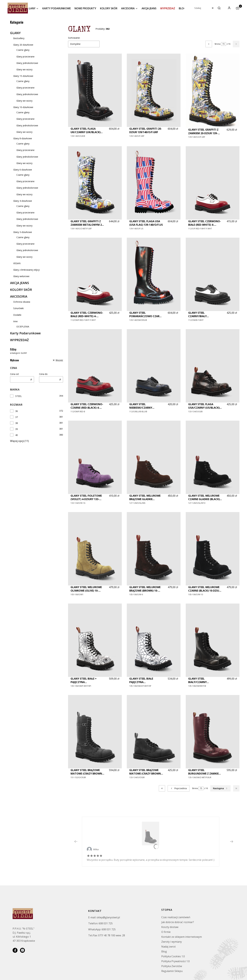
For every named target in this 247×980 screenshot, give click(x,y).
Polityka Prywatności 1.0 (175, 961)
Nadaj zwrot (168, 947)
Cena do (43, 374)
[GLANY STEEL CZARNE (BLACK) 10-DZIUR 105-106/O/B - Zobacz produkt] (151, 833)
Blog (164, 951)
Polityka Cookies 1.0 (173, 956)
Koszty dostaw (170, 927)
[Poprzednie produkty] (179, 788)
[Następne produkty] (220, 788)
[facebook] (15, 950)
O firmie (166, 932)
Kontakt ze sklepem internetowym (182, 937)
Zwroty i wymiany (172, 942)
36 (17, 411)
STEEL (19, 396)
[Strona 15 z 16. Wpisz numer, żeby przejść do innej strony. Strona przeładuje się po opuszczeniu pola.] (224, 44)
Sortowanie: (74, 38)
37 (17, 417)
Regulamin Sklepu (172, 971)
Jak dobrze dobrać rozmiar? (178, 922)
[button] (219, 8)
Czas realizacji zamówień (176, 917)
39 (17, 429)
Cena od (14, 374)
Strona (217, 44)
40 (17, 435)
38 (17, 423)
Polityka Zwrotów (172, 966)
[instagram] (22, 950)
